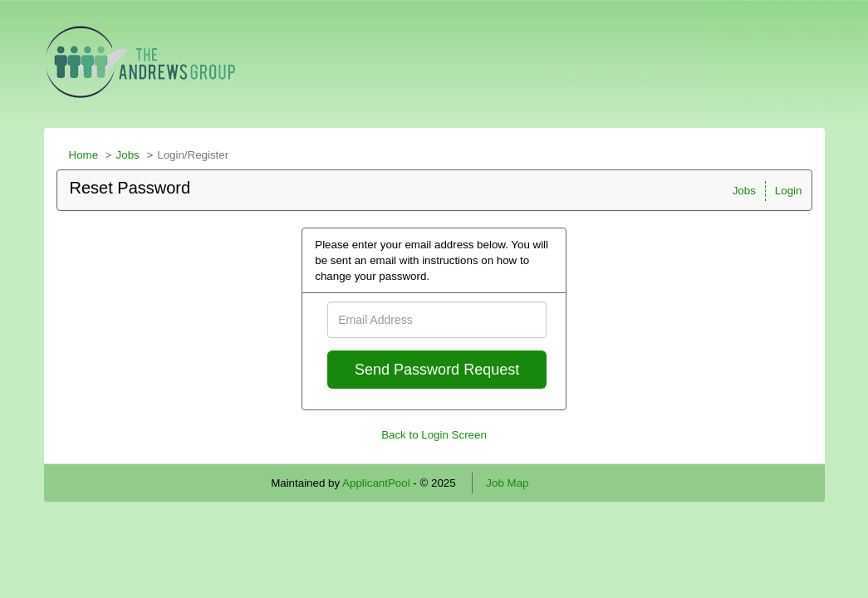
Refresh (578, 483)
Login (789, 191)
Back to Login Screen (434, 435)
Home (84, 155)
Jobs (128, 155)
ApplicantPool (376, 483)
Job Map (507, 483)
